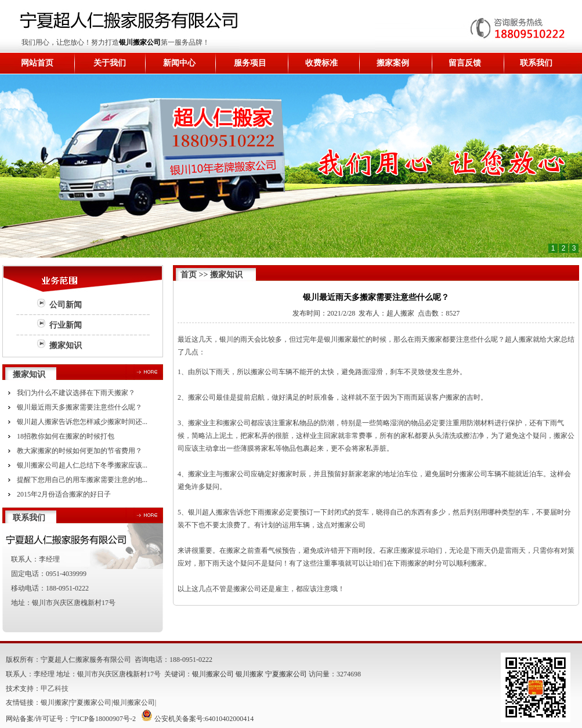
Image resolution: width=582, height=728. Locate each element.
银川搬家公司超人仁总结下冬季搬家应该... (82, 465)
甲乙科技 (55, 689)
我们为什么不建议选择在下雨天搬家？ (76, 393)
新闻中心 (179, 63)
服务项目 (250, 63)
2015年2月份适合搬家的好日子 (64, 494)
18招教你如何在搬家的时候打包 (66, 436)
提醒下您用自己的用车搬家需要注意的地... (82, 480)
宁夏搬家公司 (286, 674)
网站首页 (37, 63)
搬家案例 (393, 63)
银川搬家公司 (140, 42)
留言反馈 (465, 63)
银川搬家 (250, 674)
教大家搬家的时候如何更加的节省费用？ (79, 451)
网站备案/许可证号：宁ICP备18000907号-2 (71, 719)
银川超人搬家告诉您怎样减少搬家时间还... (82, 422)
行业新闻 (66, 325)
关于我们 (110, 63)
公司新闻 (66, 305)
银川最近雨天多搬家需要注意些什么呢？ (79, 407)
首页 (189, 275)
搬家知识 (66, 345)
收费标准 (321, 63)
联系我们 (536, 63)
